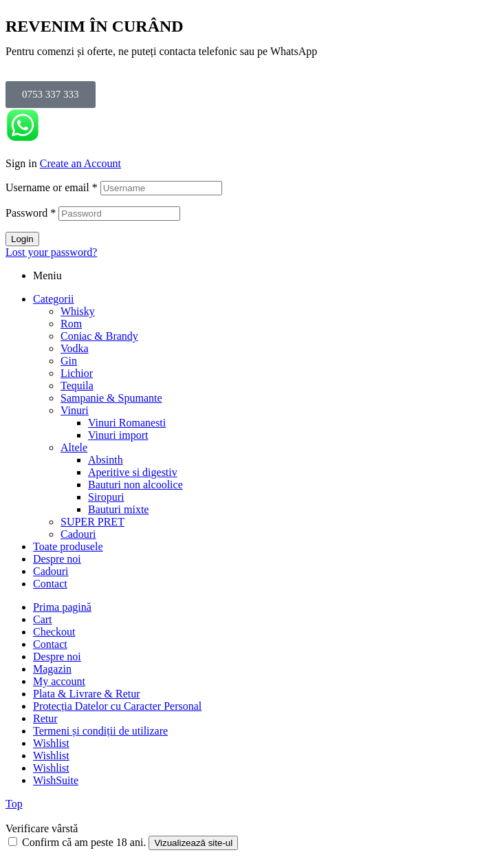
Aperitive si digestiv (133, 472)
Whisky (78, 311)
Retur (45, 718)
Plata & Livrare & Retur (87, 694)
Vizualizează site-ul (193, 843)
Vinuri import (118, 435)
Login (22, 239)
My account (59, 681)
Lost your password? (51, 252)
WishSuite (56, 780)
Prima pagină (62, 607)
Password (31, 213)
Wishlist (51, 743)
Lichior (77, 373)
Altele (74, 447)
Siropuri (106, 497)
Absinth (106, 460)
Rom (71, 324)
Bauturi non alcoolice (135, 485)
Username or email (52, 187)
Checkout (54, 632)
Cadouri (78, 534)
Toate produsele (68, 546)
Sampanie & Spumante (111, 398)
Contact (50, 584)
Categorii (54, 299)
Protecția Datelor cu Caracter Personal (117, 706)
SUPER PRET (92, 522)
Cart (43, 619)
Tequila (77, 386)
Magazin (52, 669)
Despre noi (57, 559)
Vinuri (75, 410)
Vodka (75, 348)
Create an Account (80, 163)
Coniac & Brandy (99, 336)
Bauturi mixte (118, 509)
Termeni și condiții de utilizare (100, 731)
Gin (69, 361)
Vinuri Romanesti (127, 423)
